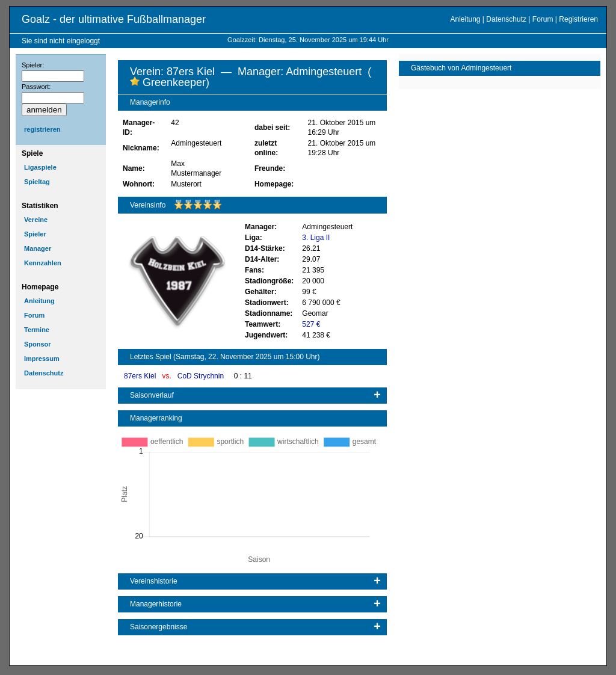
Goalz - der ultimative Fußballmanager (114, 19)
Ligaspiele (40, 167)
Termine (37, 330)
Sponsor (38, 344)
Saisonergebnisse (159, 627)
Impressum (42, 359)
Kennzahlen (43, 263)
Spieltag (37, 182)
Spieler (35, 234)
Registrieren (578, 19)
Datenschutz (506, 19)
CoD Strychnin (202, 376)
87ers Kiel (141, 376)
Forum (543, 19)
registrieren (42, 129)
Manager (38, 248)
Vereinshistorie (154, 581)
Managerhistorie (156, 604)
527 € (311, 324)
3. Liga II (316, 238)
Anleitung (465, 19)
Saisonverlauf (152, 395)
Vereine (36, 220)
